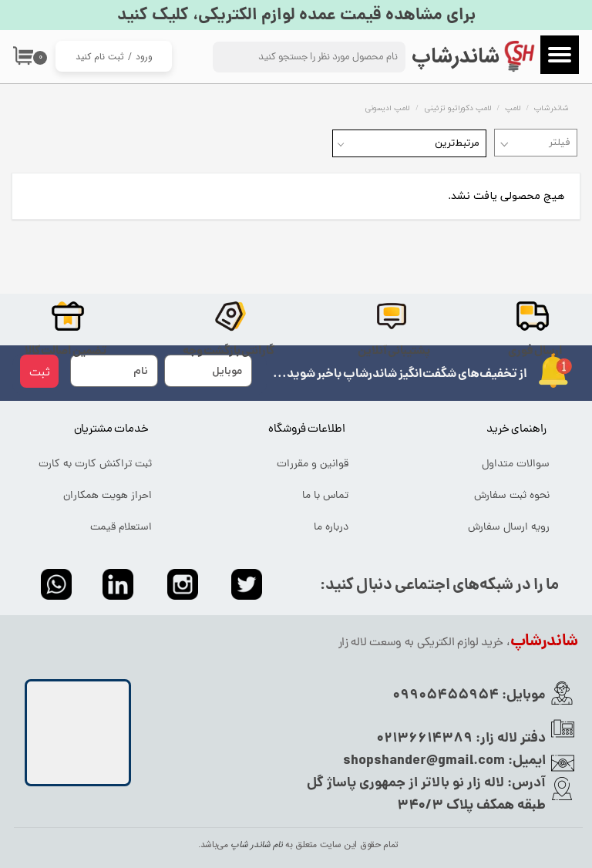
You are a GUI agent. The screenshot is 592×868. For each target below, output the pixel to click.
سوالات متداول (516, 464)
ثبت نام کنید (100, 57)
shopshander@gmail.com (424, 761)
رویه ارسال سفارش (509, 528)
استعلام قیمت (121, 528)
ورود (144, 57)
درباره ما (331, 528)
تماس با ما (325, 496)
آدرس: (525, 784)
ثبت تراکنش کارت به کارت (95, 464)
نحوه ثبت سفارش (512, 496)
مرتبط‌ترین (457, 143)
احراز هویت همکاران (108, 496)
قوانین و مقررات (313, 464)
